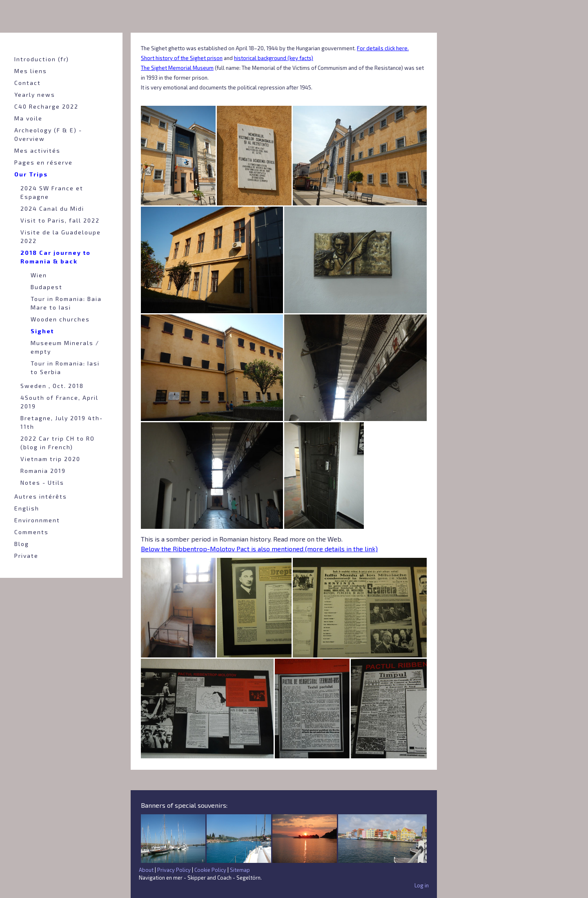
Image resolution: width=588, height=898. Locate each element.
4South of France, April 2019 (59, 402)
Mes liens (31, 71)
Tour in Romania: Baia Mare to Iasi (66, 303)
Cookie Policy (210, 870)
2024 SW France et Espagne (52, 192)
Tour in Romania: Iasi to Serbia (65, 368)
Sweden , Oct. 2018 (52, 386)
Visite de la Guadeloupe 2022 (61, 236)
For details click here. (383, 48)
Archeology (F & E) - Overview (48, 134)
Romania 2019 (43, 471)
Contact (28, 83)
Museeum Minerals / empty (65, 347)
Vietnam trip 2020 (50, 459)
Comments (31, 532)
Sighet (42, 331)
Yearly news (35, 95)
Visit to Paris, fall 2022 (60, 220)
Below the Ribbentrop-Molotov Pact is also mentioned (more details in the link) (259, 549)
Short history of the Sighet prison (182, 58)
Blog (22, 544)
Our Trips (31, 174)
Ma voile (28, 118)
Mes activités (37, 150)
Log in (422, 885)
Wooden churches (60, 319)
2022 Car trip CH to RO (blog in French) (58, 443)
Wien (39, 275)
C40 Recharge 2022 (46, 106)
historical (246, 58)
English (27, 508)
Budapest (47, 287)
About (146, 870)
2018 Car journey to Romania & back (56, 257)
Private (26, 556)
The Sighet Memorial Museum (177, 68)
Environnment (37, 520)
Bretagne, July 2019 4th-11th (62, 422)
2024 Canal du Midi (52, 208)
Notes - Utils (42, 482)
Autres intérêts (41, 496)
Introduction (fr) (42, 59)
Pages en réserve (43, 162)
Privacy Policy (174, 870)
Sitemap (240, 870)
